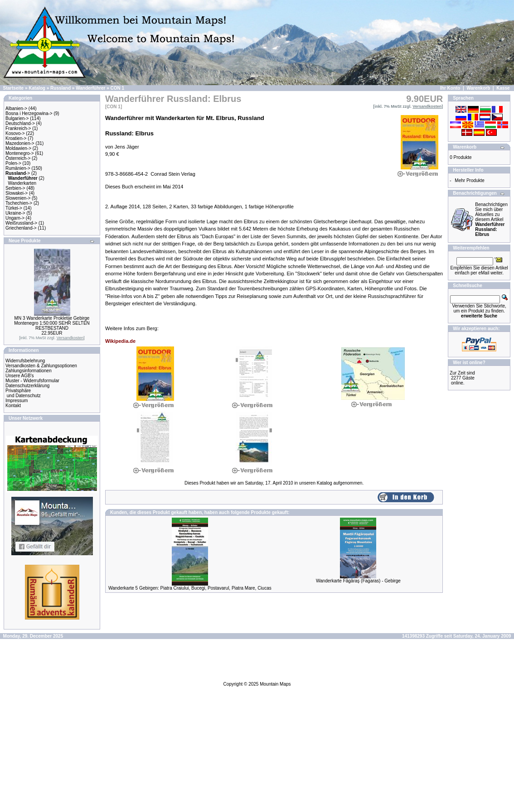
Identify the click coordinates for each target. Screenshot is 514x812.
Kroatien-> (16, 138)
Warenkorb (478, 88)
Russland (61, 88)
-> (18, 173)
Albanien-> (16, 108)
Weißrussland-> (21, 223)
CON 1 (118, 88)
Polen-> (13, 163)
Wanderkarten (22, 183)
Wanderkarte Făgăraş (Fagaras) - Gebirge (358, 581)
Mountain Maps (275, 684)
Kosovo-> (15, 133)
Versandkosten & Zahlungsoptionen (41, 366)
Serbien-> (15, 188)
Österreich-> (18, 158)
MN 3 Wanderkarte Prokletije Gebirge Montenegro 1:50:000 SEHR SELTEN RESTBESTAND (52, 323)
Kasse (503, 88)
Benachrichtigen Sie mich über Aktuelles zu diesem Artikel (491, 219)
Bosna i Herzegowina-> (29, 113)
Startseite (14, 88)
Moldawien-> (18, 148)
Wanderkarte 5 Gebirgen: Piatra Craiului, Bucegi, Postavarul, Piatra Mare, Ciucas (190, 588)
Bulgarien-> (17, 118)
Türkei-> (14, 208)
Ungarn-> (15, 218)
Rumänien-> (18, 168)
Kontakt (13, 406)
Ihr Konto (450, 88)
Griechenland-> (21, 228)
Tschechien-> (19, 203)
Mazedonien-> (20, 143)
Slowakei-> (17, 193)
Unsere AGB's (20, 376)
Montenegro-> (20, 153)
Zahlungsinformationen (29, 371)
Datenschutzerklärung (27, 386)
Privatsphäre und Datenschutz (23, 393)
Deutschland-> (20, 123)
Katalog (37, 88)
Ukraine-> (15, 213)
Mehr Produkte (470, 180)
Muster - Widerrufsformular (32, 381)
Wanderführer (90, 88)
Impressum (17, 401)
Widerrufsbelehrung (25, 361)
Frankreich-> (18, 128)
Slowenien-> (18, 198)
